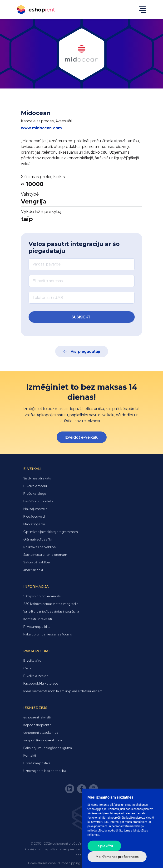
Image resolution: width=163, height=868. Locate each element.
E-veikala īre (32, 660)
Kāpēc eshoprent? (37, 725)
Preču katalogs (35, 494)
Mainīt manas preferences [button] (117, 857)
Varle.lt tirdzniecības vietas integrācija (51, 611)
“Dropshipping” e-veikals (42, 596)
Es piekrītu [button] (104, 846)
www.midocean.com (41, 128)
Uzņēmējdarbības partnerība (45, 771)
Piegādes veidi (34, 516)
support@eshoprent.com (43, 740)
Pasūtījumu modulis (38, 501)
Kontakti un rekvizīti (38, 619)
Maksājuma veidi (36, 509)
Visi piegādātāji (85, 351)
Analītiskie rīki (33, 570)
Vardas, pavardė (47, 264)
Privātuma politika (37, 627)
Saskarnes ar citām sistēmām (45, 555)
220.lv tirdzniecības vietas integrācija (51, 604)
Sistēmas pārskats (37, 478)
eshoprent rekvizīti (37, 717)
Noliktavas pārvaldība (40, 547)
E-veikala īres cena (42, 863)
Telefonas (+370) (48, 297)
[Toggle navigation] (141, 10)
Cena (27, 668)
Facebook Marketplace (41, 683)
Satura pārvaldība (37, 562)
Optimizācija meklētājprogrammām (51, 532)
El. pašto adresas (48, 281)
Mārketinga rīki (34, 524)
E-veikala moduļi (36, 486)
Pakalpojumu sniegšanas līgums (48, 634)
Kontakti (30, 755)
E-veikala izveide (36, 676)
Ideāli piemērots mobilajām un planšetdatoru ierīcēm (63, 691)
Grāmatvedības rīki (37, 539)
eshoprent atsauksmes (41, 733)
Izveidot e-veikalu (82, 437)
